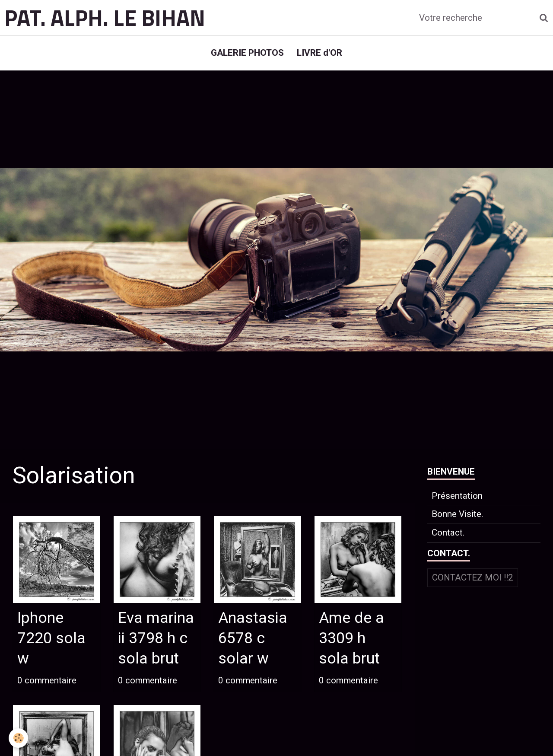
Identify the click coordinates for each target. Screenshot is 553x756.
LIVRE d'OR (319, 53)
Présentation (457, 496)
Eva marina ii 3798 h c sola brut (156, 638)
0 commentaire (47, 680)
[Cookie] (18, 738)
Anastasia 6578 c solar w (253, 638)
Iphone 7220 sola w (51, 638)
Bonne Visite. (458, 514)
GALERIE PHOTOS (247, 53)
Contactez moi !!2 (473, 577)
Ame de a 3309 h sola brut (351, 638)
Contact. (448, 533)
